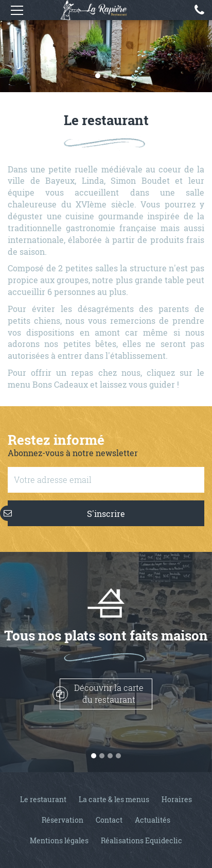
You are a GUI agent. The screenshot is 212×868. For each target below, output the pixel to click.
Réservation (63, 820)
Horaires (177, 799)
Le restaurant (43, 799)
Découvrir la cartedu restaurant (102, 693)
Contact (109, 820)
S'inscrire (66, 513)
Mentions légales (59, 840)
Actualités (153, 820)
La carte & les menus (114, 799)
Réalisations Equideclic (142, 840)
